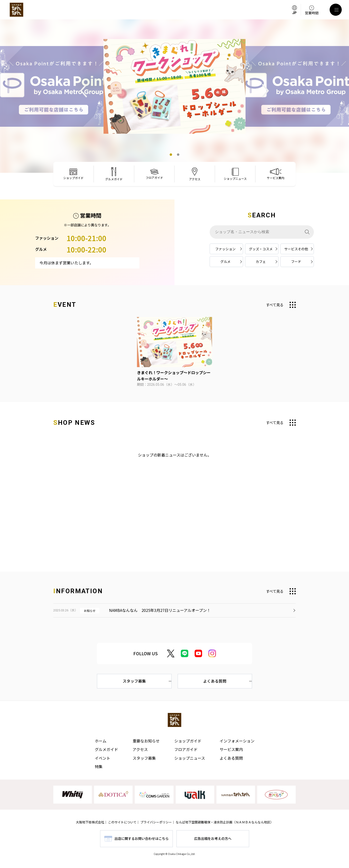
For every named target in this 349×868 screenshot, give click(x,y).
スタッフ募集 (134, 681)
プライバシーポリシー (156, 822)
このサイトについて (122, 822)
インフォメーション (237, 741)
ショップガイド (188, 741)
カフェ (261, 261)
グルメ (225, 261)
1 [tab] (171, 155)
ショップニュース (190, 758)
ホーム (101, 741)
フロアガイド (186, 749)
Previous (84, 91)
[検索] (307, 232)
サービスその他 (296, 249)
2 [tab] (178, 155)
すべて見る (275, 305)
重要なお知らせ (146, 741)
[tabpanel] (174, 87)
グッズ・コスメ (261, 249)
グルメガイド (106, 749)
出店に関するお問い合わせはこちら (142, 838)
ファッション (225, 249)
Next (265, 91)
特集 (99, 766)
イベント (103, 758)
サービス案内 (231, 749)
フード (296, 261)
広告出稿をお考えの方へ (213, 838)
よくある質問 (215, 681)
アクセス (140, 749)
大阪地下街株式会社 (90, 822)
